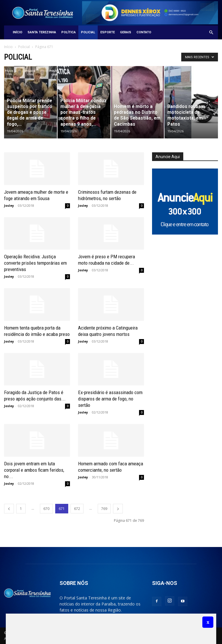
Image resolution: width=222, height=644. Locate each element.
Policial (88, 32)
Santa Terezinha (42, 32)
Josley (9, 205)
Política (69, 32)
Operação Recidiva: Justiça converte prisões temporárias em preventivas (35, 263)
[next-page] (118, 509)
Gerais (126, 32)
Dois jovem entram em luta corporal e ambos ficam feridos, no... (34, 470)
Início (17, 32)
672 (77, 509)
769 (104, 509)
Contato (144, 32)
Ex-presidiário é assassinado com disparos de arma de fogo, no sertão (110, 399)
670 (46, 509)
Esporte (108, 32)
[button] (211, 33)
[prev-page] (9, 509)
